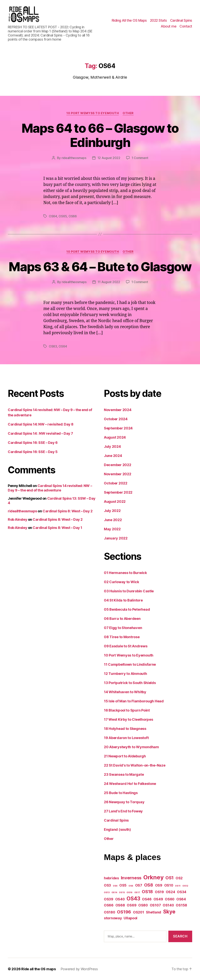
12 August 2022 (109, 158)
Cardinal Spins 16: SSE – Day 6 (33, 443)
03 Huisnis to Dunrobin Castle (129, 591)
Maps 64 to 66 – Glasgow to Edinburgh (100, 135)
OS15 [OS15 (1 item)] (122, 892)
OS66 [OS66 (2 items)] (109, 905)
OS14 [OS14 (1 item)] (114, 892)
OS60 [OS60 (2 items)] (170, 899)
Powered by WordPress (79, 969)
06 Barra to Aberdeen (122, 619)
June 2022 (113, 520)
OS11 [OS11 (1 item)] (178, 886)
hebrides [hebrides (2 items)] (111, 878)
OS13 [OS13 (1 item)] (107, 892)
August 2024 (115, 437)
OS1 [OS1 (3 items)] (170, 878)
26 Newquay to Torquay (124, 802)
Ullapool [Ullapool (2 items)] (130, 918)
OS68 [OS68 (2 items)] (120, 905)
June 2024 (113, 456)
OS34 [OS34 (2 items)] (182, 892)
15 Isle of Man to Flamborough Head (134, 701)
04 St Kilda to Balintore (123, 600)
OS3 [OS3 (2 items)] (107, 885)
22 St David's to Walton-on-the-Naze (135, 765)
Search (180, 936)
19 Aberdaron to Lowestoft (126, 738)
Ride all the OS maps (39, 969)
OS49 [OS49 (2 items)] (158, 899)
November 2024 (118, 410)
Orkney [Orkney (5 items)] (153, 877)
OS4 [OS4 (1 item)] (115, 886)
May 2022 (112, 529)
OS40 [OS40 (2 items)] (120, 899)
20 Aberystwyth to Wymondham (131, 747)
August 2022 (115, 502)
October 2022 (116, 483)
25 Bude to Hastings (121, 793)
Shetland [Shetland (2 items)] (154, 912)
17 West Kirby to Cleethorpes (128, 719)
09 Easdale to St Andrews (126, 646)
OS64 (53, 216)
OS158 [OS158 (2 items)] (181, 905)
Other (128, 113)
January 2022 (116, 538)
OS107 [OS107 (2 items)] (155, 905)
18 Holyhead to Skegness (125, 729)
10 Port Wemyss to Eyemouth (93, 113)
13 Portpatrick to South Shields (130, 683)
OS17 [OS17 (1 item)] (137, 892)
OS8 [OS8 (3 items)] (149, 885)
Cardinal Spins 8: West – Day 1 (57, 528)
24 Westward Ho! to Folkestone (130, 784)
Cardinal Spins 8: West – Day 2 (68, 511)
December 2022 (118, 465)
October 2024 (116, 419)
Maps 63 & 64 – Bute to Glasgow (100, 267)
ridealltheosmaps (74, 158)
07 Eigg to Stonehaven (123, 628)
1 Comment (140, 158)
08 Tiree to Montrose (122, 637)
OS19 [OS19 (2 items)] (159, 892)
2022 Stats (158, 20)
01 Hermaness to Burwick (125, 573)
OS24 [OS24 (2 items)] (171, 892)
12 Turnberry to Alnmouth (125, 674)
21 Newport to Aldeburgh (125, 756)
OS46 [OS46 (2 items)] (147, 899)
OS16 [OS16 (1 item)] (129, 892)
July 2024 (112, 446)
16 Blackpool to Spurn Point (127, 710)
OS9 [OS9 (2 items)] (159, 885)
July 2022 (112, 511)
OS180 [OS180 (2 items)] (110, 912)
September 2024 (118, 428)
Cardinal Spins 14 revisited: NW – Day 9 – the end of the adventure (50, 488)
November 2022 (118, 474)
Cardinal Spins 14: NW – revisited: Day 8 (41, 424)
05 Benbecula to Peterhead (127, 609)
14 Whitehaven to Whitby (125, 692)
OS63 (53, 346)
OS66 (73, 216)
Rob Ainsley (17, 519)
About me (169, 26)
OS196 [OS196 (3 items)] (124, 912)
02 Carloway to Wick (121, 582)
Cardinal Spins (181, 20)
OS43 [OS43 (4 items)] (133, 899)
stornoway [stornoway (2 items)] (113, 918)
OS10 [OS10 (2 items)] (169, 885)
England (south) (117, 829)
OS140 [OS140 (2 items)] (168, 905)
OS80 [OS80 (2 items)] (143, 905)
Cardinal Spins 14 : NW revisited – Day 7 (40, 433)
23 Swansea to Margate (124, 774)
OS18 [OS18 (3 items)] (147, 892)
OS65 (63, 216)
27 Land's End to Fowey (123, 811)
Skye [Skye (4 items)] (169, 912)
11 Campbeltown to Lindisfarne (130, 664)
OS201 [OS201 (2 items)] (139, 912)
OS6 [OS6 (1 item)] (131, 886)
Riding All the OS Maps (129, 20)
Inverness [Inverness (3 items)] (131, 878)
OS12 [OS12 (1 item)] (185, 886)
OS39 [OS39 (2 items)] (109, 899)
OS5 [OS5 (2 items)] (123, 885)
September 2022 (118, 492)
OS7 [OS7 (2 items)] (139, 885)
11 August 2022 (109, 282)
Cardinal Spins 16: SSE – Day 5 (33, 452)
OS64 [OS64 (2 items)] (181, 899)
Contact (186, 26)
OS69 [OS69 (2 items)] (132, 905)
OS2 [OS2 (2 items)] (179, 878)
